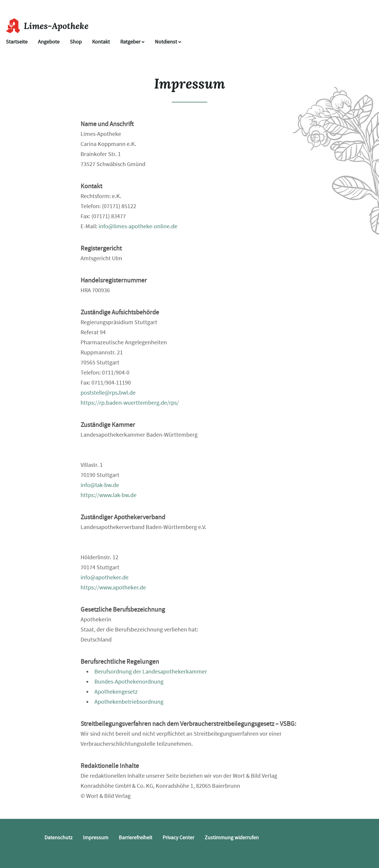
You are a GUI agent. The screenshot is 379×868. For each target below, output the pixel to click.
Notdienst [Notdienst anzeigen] (168, 42)
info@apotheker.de (105, 577)
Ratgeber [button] (132, 42)
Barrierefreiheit (135, 838)
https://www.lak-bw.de (109, 495)
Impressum (96, 838)
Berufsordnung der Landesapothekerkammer (151, 672)
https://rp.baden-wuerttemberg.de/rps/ (130, 403)
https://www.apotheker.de (113, 587)
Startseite (17, 42)
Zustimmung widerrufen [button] (232, 838)
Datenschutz (58, 838)
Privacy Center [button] (178, 838)
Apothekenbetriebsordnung (129, 702)
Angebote (49, 42)
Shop (76, 42)
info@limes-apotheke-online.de (138, 226)
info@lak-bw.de (100, 485)
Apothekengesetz (116, 692)
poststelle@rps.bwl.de (108, 393)
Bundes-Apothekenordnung (129, 682)
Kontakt (101, 42)
